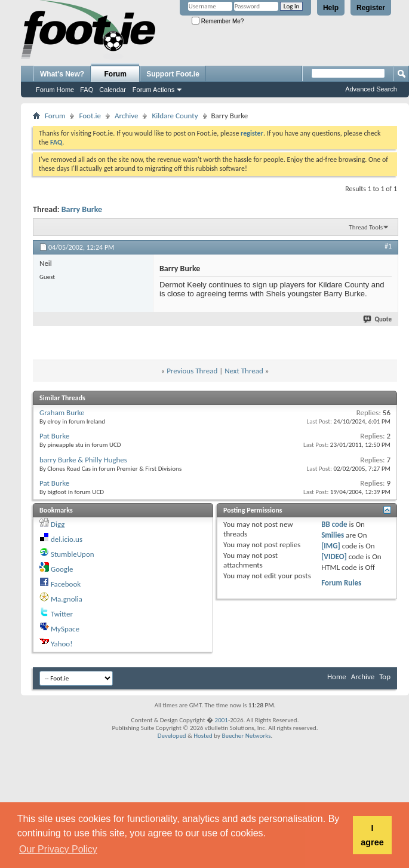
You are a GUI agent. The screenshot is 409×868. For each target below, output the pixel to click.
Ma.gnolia (67, 599)
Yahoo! (62, 644)
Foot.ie (90, 116)
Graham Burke (62, 412)
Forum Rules (341, 583)
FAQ (87, 90)
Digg (58, 524)
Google (62, 569)
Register (371, 8)
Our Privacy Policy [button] (58, 849)
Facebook (66, 584)
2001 (222, 720)
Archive (126, 116)
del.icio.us (67, 539)
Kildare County (175, 116)
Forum (116, 74)
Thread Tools (366, 227)
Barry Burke (82, 209)
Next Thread (244, 371)
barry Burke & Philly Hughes (83, 460)
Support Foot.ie (173, 74)
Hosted (203, 736)
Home (337, 677)
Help (331, 8)
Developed (172, 736)
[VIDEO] (334, 556)
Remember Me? (218, 21)
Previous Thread (192, 371)
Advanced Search (371, 89)
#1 (388, 246)
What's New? (62, 74)
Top (385, 677)
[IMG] (331, 546)
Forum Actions (153, 90)
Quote (378, 319)
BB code (334, 524)
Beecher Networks (246, 736)
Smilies (333, 535)
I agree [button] (372, 835)
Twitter (62, 614)
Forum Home (55, 90)
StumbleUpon (73, 554)
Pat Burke (54, 436)
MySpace (65, 629)
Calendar (113, 90)
